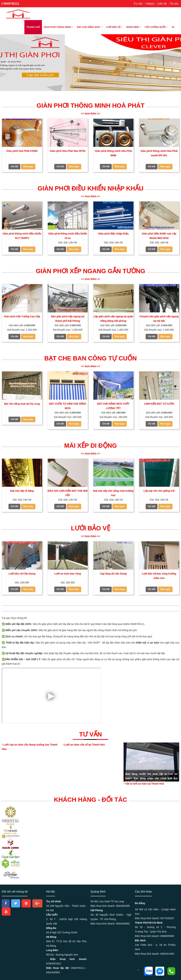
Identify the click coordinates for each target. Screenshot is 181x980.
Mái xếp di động (90, 445)
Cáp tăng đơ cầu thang (113, 574)
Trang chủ (33, 27)
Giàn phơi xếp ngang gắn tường (90, 271)
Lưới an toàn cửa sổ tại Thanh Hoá (84, 745)
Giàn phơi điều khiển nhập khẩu (90, 188)
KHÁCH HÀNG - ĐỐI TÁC (90, 800)
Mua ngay (28, 167)
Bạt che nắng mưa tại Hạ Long (22, 404)
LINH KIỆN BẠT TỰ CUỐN (159, 404)
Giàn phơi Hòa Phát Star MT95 (68, 151)
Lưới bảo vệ (114, 27)
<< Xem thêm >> (90, 114)
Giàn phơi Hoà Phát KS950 (22, 151)
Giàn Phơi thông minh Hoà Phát (90, 105)
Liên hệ (162, 4)
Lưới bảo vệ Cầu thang (22, 574)
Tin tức (174, 4)
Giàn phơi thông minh (59, 27)
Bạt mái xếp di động (22, 491)
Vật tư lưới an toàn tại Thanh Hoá (144, 784)
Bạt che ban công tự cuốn (90, 358)
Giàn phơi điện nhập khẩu (113, 234)
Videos (150, 4)
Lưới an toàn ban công (68, 574)
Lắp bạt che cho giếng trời (159, 491)
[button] (7, 63)
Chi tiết (14, 167)
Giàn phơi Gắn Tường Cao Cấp (22, 316)
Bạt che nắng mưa (90, 27)
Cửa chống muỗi (156, 27)
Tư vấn (138, 4)
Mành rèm (134, 27)
